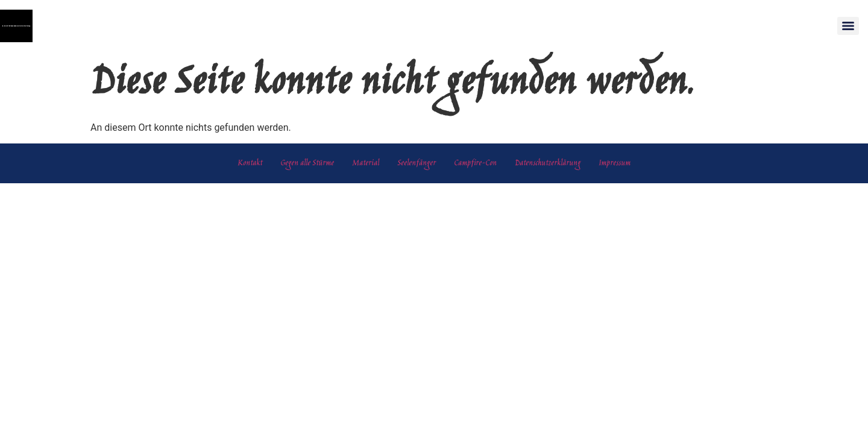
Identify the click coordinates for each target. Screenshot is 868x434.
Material (366, 163)
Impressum (615, 163)
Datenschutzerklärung (548, 163)
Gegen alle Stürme (307, 163)
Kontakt (250, 163)
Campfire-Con (475, 163)
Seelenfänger (417, 163)
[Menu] (848, 26)
